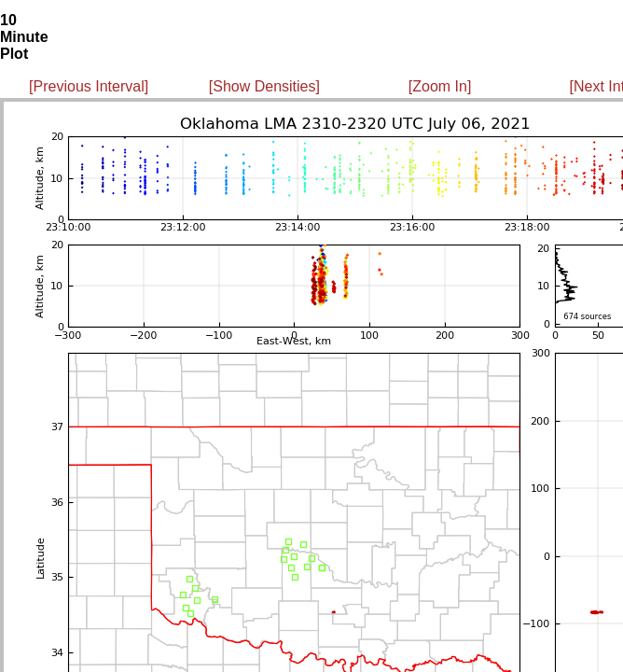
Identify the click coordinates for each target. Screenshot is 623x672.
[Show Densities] (264, 86)
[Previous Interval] (89, 86)
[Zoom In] (440, 86)
